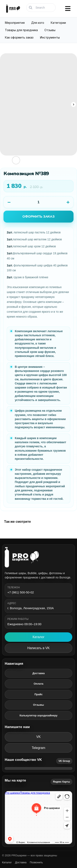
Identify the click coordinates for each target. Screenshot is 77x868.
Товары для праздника (21, 30)
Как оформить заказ (19, 37)
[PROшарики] (38, 557)
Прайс (39, 694)
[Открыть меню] (68, 9)
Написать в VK (38, 648)
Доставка (39, 673)
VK (38, 737)
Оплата (38, 684)
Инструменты (50, 37)
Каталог (38, 637)
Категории (58, 23)
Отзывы (50, 30)
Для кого (38, 23)
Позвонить (36, 862)
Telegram (39, 748)
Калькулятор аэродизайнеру (38, 715)
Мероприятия (15, 23)
